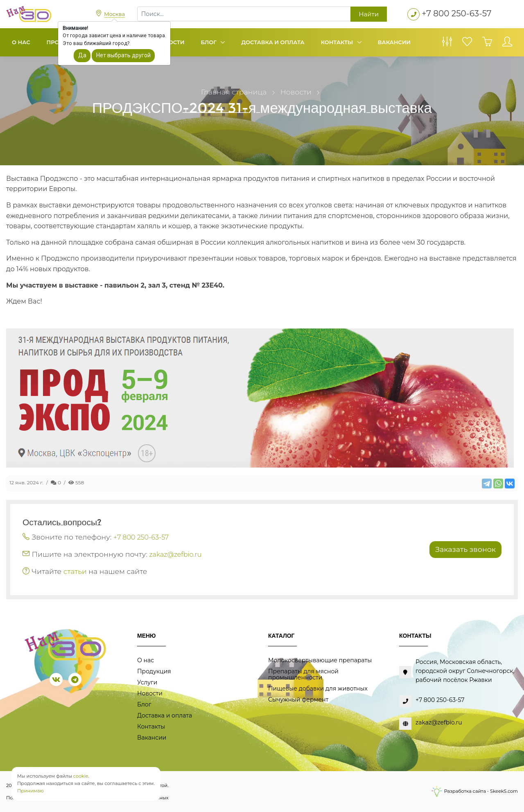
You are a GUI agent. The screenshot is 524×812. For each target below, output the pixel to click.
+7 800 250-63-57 (457, 13)
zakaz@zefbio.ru (176, 554)
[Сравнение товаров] (447, 44)
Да (82, 55)
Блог (210, 42)
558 (76, 482)
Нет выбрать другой (123, 55)
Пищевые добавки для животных (318, 688)
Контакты (338, 42)
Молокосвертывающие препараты (320, 660)
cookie (81, 776)
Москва (114, 14)
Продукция (154, 671)
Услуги (147, 682)
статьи (75, 571)
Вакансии (394, 42)
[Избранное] (467, 44)
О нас (21, 42)
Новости (150, 693)
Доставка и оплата (273, 42)
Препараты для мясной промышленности (303, 674)
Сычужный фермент (298, 700)
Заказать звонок (465, 549)
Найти (369, 14)
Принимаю (30, 791)
